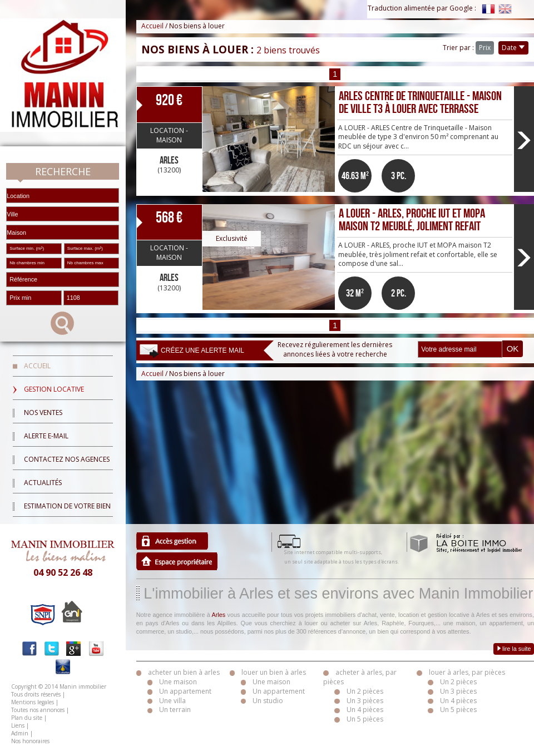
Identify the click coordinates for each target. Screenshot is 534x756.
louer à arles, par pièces (467, 672)
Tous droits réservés (36, 694)
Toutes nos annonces (38, 710)
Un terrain (175, 710)
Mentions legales (33, 702)
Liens (18, 725)
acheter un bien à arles (184, 672)
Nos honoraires (30, 741)
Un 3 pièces (365, 701)
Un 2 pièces (365, 691)
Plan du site (27, 718)
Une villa (172, 701)
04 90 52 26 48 (63, 572)
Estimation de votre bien (67, 506)
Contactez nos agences (67, 459)
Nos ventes (43, 412)
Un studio (268, 701)
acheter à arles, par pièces (360, 677)
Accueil (37, 366)
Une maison (178, 682)
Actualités (43, 483)
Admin (20, 733)
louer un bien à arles (274, 672)
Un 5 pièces (365, 719)
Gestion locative (54, 389)
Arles (219, 615)
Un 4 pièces (365, 710)
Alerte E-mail (46, 436)
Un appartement (185, 691)
